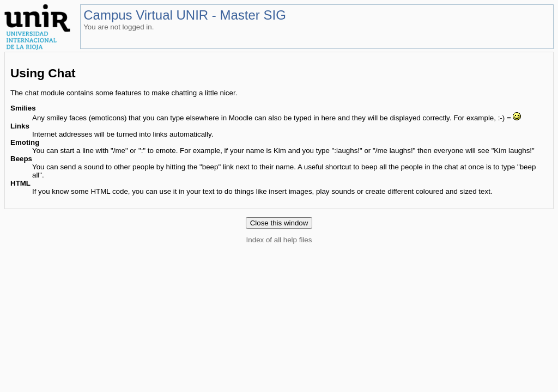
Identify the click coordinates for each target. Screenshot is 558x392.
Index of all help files (279, 240)
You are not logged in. (119, 27)
